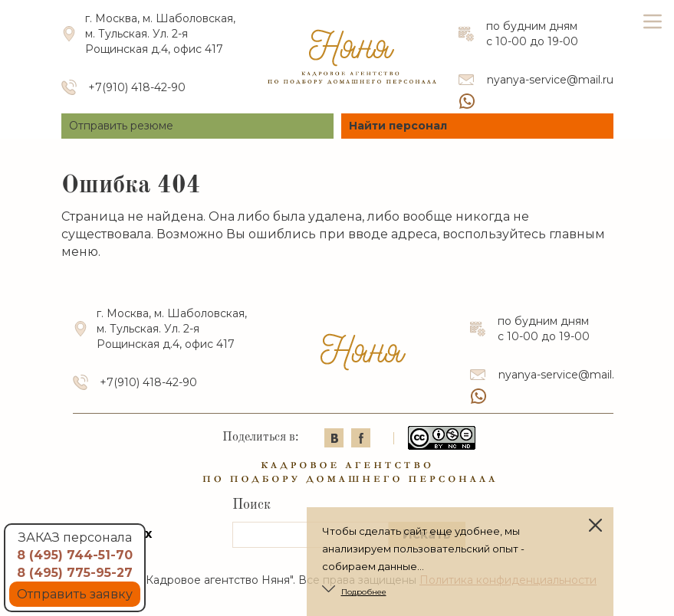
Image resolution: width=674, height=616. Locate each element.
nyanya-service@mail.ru (550, 80)
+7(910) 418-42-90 (137, 87)
